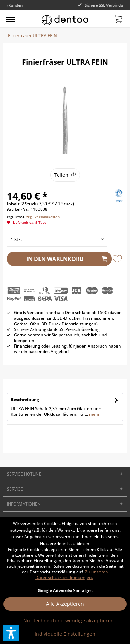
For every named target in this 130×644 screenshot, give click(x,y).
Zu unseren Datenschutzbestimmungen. (72, 575)
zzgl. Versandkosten (43, 217)
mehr (94, 414)
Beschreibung (25, 400)
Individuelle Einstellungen (65, 634)
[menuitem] (10, 19)
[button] (11, 633)
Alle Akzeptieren (65, 604)
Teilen (61, 175)
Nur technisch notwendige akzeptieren (68, 621)
